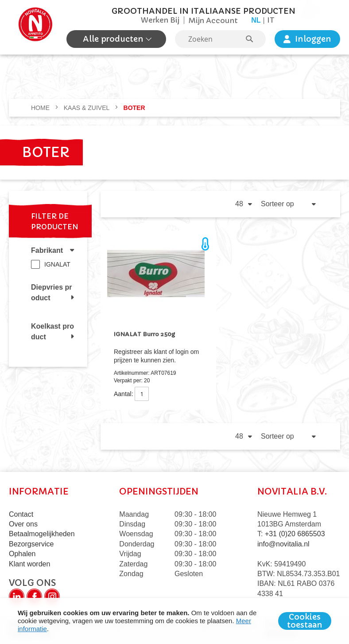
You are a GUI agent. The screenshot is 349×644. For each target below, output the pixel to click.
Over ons (23, 524)
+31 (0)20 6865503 (295, 534)
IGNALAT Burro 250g (144, 334)
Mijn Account (213, 20)
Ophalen (22, 554)
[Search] (254, 39)
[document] (174, 621)
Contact (21, 514)
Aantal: (124, 394)
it (271, 20)
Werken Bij (160, 20)
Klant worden (29, 564)
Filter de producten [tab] (55, 221)
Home (41, 108)
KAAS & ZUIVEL (87, 108)
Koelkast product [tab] (52, 332)
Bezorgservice (31, 544)
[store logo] (35, 27)
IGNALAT (57, 264)
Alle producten (114, 39)
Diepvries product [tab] (51, 293)
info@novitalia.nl (283, 544)
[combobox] (220, 39)
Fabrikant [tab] (47, 250)
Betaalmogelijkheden (42, 534)
